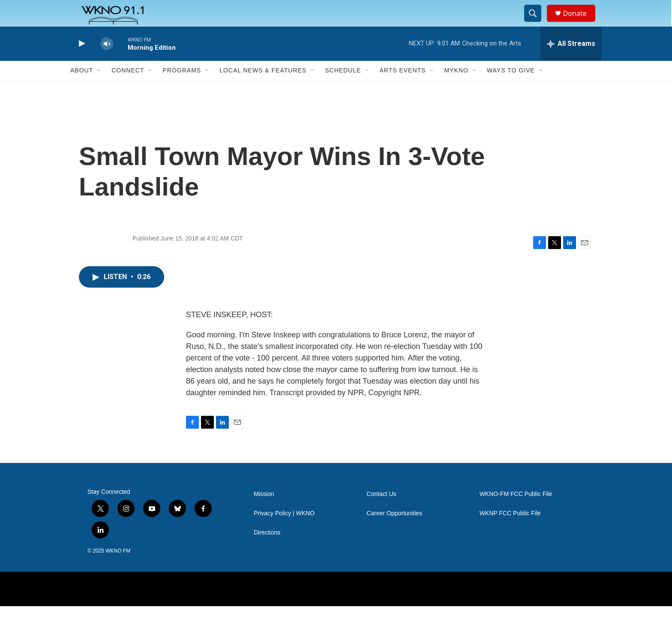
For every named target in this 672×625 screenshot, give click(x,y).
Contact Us (381, 513)
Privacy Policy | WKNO (284, 532)
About (82, 89)
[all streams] (571, 62)
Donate (580, 23)
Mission (264, 513)
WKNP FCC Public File (510, 532)
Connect (128, 89)
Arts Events (402, 89)
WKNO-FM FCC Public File (516, 513)
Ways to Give (511, 89)
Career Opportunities (394, 532)
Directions (267, 551)
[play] (81, 62)
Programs (182, 89)
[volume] (107, 62)
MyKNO (456, 89)
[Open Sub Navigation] (99, 89)
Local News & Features (263, 89)
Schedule (343, 89)
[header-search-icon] (537, 23)
